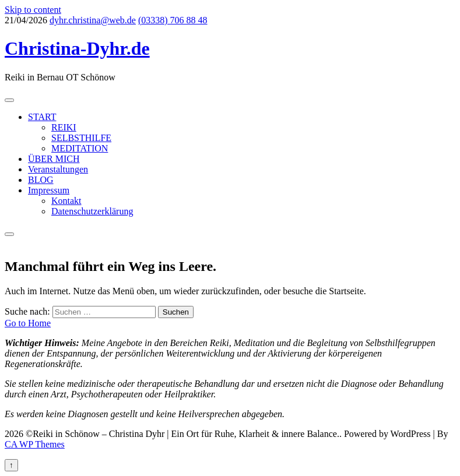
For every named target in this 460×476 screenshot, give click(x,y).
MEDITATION (80, 148)
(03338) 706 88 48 (173, 20)
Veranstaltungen (58, 169)
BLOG (41, 180)
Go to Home (28, 323)
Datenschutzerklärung (92, 211)
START (42, 117)
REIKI (64, 127)
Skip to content (33, 10)
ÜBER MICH (54, 159)
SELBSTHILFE (81, 138)
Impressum (49, 190)
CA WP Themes (35, 444)
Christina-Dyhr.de (77, 48)
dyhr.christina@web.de (93, 20)
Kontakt (66, 201)
